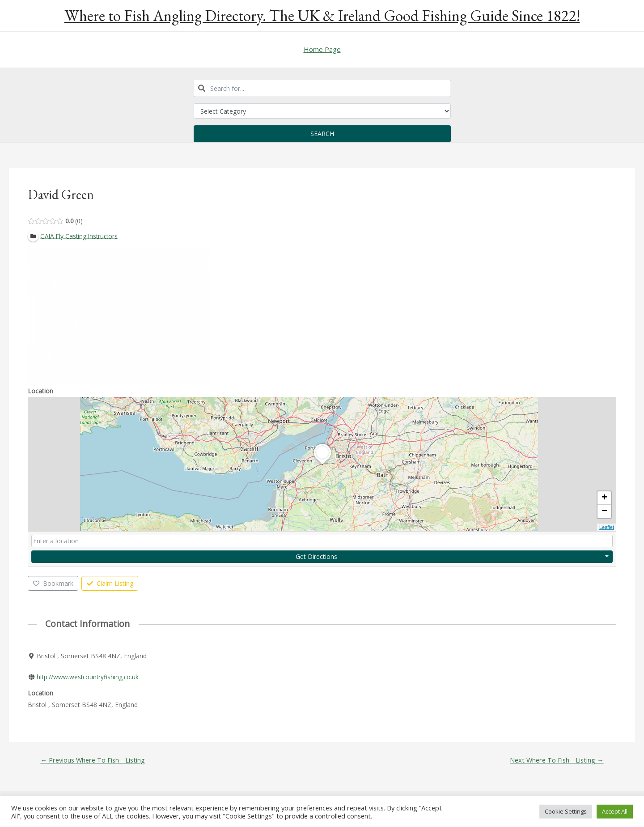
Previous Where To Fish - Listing (94, 760)
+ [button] (604, 498)
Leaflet (607, 527)
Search (322, 134)
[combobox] (322, 88)
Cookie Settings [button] (566, 811)
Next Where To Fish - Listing (555, 760)
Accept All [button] (615, 811)
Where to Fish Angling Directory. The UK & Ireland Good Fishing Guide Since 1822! (322, 15)
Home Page (322, 49)
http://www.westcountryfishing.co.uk (89, 677)
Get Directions (316, 556)
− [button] (604, 512)
